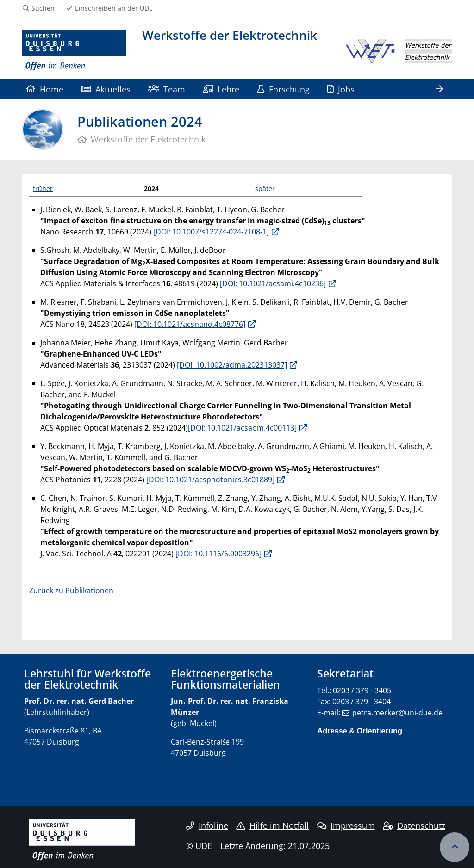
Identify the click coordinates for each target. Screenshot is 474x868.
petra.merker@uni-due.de (397, 713)
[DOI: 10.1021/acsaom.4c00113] (242, 428)
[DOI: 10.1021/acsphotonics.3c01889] (210, 480)
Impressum (346, 825)
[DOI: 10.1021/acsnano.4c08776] (190, 324)
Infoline (207, 825)
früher (43, 188)
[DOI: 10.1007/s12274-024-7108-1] (211, 232)
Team (166, 89)
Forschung (283, 89)
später (265, 188)
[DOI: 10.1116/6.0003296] (218, 554)
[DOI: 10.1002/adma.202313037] (232, 365)
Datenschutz (414, 825)
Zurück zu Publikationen (71, 591)
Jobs (341, 89)
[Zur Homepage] (74, 51)
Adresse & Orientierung (360, 731)
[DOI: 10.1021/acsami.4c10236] (273, 283)
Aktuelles (106, 89)
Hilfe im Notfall (272, 825)
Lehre (221, 89)
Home (45, 89)
